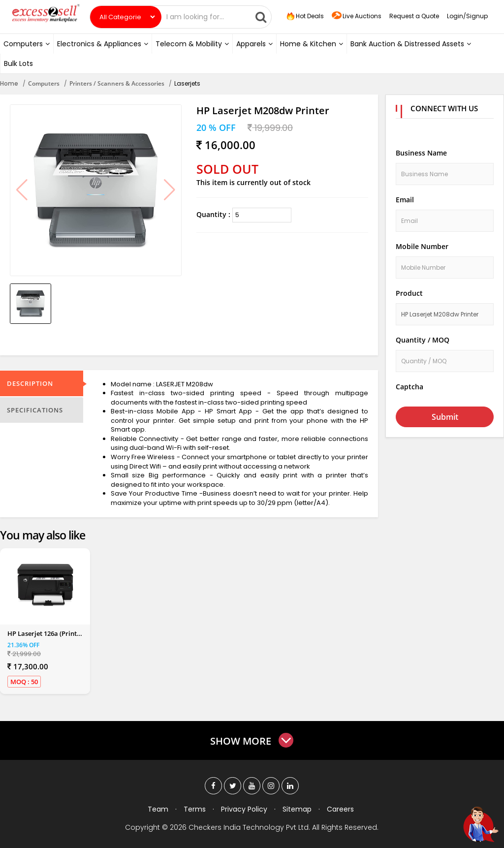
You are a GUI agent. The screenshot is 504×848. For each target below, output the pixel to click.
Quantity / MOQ (423, 340)
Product (409, 293)
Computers (27, 44)
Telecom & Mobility (192, 44)
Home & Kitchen (312, 44)
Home (9, 83)
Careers (340, 809)
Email (405, 200)
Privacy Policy (244, 809)
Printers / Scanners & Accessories (117, 83)
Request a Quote (414, 16)
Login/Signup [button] (467, 16)
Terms (195, 809)
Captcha (409, 387)
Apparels (254, 44)
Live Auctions (357, 16)
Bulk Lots (18, 63)
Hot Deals (304, 16)
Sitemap (297, 809)
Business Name (421, 153)
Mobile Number (422, 246)
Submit (445, 417)
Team (158, 809)
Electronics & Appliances (103, 44)
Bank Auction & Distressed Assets (411, 44)
